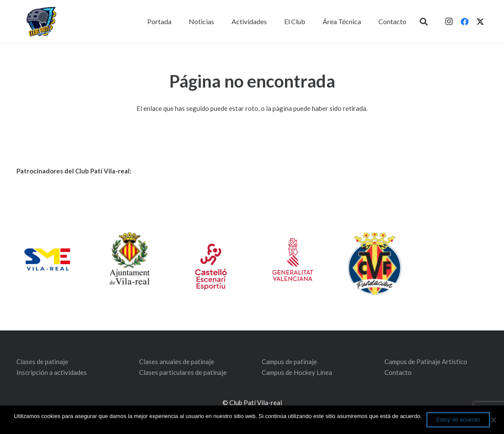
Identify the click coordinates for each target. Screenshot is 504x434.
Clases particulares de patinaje (183, 372)
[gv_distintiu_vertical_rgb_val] (293, 259)
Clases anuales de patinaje (177, 362)
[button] (424, 22)
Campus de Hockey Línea (297, 372)
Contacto (398, 372)
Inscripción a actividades (52, 372)
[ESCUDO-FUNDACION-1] (374, 264)
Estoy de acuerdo (458, 420)
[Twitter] (480, 22)
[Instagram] (449, 22)
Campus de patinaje (289, 362)
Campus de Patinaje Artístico (426, 362)
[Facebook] (465, 22)
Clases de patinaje (42, 362)
